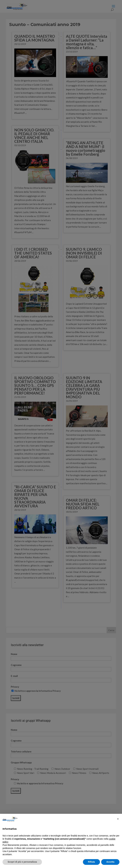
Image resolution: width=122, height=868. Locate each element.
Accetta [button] (110, 862)
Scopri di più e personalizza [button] (22, 862)
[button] (118, 819)
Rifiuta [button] (91, 862)
